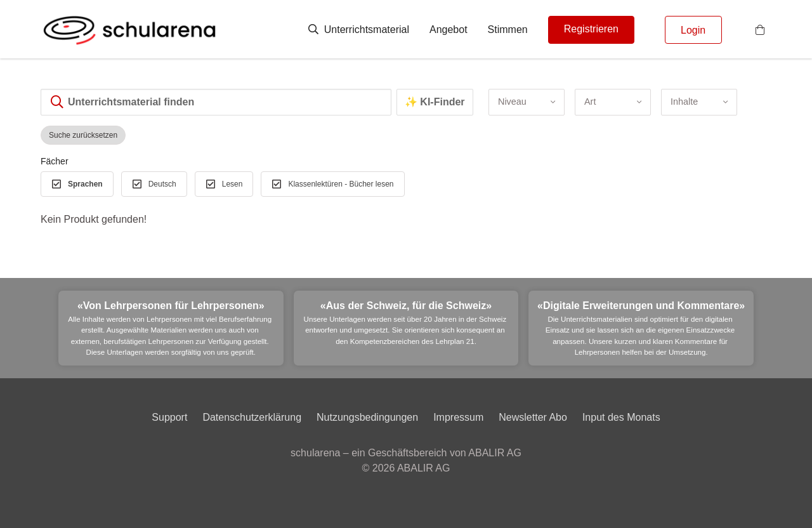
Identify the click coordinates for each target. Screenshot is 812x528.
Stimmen (508, 30)
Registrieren (591, 29)
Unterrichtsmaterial (359, 30)
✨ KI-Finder (435, 102)
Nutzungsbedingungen (367, 417)
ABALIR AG (424, 468)
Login (693, 30)
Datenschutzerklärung (252, 417)
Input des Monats (621, 417)
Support (169, 417)
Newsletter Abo (533, 417)
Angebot (449, 30)
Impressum (458, 417)
